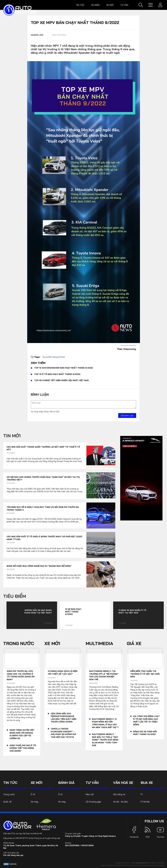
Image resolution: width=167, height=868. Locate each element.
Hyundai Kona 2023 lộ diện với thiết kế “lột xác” (63, 673)
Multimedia (99, 643)
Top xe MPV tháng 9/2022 (54, 357)
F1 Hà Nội (145, 802)
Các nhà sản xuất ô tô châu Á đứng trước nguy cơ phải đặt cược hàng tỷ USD (44, 538)
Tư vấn (124, 5)
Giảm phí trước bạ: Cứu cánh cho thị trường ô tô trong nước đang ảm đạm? (21, 675)
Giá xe (134, 643)
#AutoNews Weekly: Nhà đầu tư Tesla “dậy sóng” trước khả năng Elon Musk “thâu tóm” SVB (105, 740)
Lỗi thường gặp (93, 802)
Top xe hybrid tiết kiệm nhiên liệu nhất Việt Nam (61, 380)
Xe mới (110, 5)
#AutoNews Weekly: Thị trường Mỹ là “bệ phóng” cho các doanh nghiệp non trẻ (104, 675)
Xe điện (95, 5)
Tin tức (80, 5)
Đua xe (147, 783)
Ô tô (33, 794)
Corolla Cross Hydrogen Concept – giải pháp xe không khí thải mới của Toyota (63, 733)
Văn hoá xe (123, 783)
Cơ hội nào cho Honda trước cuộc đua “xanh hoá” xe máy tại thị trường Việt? (43, 478)
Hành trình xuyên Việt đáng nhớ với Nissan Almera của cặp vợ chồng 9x (22, 734)
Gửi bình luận (127, 415)
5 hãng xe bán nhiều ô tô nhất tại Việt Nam (132, 612)
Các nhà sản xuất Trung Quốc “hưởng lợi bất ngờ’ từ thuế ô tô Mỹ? (43, 448)
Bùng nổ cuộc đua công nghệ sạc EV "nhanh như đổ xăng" (39, 566)
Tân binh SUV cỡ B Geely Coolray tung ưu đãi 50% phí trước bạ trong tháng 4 (43, 508)
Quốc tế (7, 802)
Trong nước (19, 643)
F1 (142, 794)
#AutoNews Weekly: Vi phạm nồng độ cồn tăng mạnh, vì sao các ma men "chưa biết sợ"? (105, 723)
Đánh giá (66, 783)
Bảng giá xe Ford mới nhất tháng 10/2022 (145, 733)
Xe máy (34, 802)
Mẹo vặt (90, 794)
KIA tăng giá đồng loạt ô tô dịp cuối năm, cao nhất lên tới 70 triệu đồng (146, 720)
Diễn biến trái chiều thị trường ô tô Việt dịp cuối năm (145, 674)
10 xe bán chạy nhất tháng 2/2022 (73, 612)
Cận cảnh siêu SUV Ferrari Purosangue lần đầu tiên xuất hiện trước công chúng (63, 718)
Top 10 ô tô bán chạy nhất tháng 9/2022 (57, 374)
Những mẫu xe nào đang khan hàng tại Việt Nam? (38, 612)
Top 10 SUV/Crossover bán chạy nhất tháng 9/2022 (64, 368)
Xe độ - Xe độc (121, 802)
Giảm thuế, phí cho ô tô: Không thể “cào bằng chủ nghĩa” (23, 748)
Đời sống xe (119, 794)
